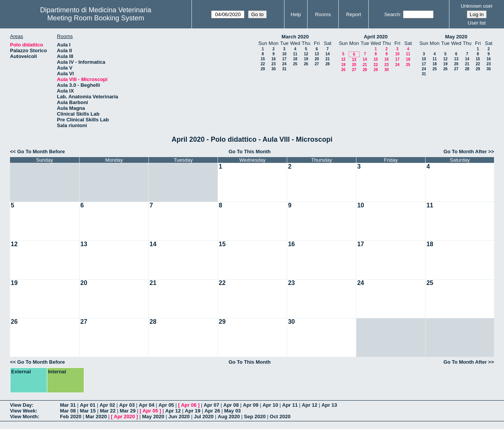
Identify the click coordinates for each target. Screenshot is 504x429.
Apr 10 (270, 405)
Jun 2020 (179, 417)
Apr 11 (290, 405)
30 (274, 69)
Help (296, 14)
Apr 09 (251, 405)
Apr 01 (88, 405)
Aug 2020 (229, 417)
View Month (24, 417)
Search (392, 14)
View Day (21, 405)
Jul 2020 (204, 417)
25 (295, 64)
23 (274, 64)
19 (306, 59)
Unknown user (477, 6)
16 (274, 59)
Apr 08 (231, 405)
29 (263, 69)
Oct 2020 (280, 417)
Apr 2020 (124, 417)
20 (317, 59)
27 (317, 64)
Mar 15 (88, 411)
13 (317, 54)
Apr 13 (329, 405)
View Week (23, 411)
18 (295, 59)
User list (477, 23)
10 (284, 54)
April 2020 (376, 37)
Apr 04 (146, 405)
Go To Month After (465, 152)
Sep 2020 (255, 417)
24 (284, 64)
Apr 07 (211, 405)
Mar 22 (108, 411)
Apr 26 (212, 411)
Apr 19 (193, 411)
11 (295, 54)
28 (327, 64)
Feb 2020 (71, 417)
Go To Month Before (41, 152)
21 (327, 59)
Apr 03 (127, 405)
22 (263, 64)
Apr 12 (309, 405)
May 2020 (456, 37)
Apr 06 (189, 405)
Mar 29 (127, 411)
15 (263, 59)
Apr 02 (107, 405)
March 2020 (295, 37)
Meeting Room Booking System (96, 18)
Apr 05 (166, 405)
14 (327, 54)
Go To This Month (250, 152)
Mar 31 (68, 405)
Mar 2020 (96, 417)
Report (353, 14)
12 (306, 54)
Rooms (323, 14)
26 (306, 64)
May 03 (232, 411)
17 (284, 59)
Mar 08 (68, 411)
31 (284, 69)
